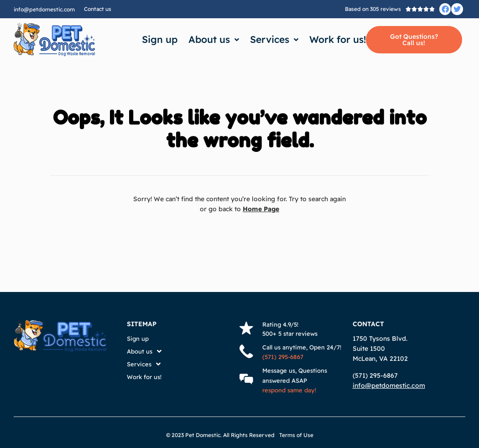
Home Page (261, 209)
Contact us (98, 9)
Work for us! (338, 39)
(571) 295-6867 (283, 357)
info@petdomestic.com (44, 9)
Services (274, 39)
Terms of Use (296, 435)
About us (214, 39)
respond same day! (289, 390)
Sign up (160, 39)
